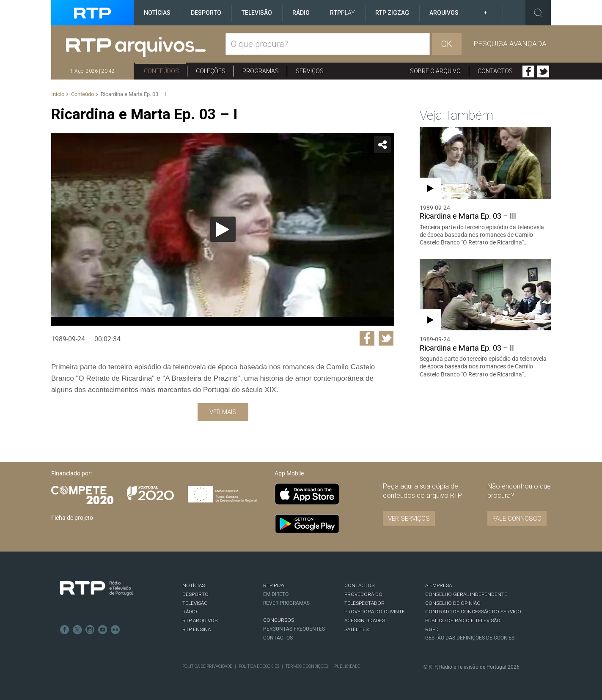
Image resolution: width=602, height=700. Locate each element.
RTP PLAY (274, 585)
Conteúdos (161, 71)
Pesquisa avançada (510, 44)
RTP (342, 13)
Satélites (356, 629)
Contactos (495, 71)
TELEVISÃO (195, 603)
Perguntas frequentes (294, 629)
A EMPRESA (438, 585)
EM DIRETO (276, 594)
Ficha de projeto (72, 518)
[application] (223, 229)
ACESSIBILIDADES (365, 620)
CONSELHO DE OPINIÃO (453, 603)
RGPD (432, 629)
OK (447, 44)
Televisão (257, 13)
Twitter (543, 71)
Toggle (538, 13)
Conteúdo (82, 94)
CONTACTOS (359, 585)
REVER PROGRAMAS (286, 603)
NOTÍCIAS (194, 585)
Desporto (206, 13)
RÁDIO (190, 612)
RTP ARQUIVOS (200, 620)
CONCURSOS (279, 620)
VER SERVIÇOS (409, 519)
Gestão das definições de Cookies (470, 638)
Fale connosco (517, 519)
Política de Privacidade (207, 666)
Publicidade (347, 666)
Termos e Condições (307, 666)
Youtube (103, 630)
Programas (261, 71)
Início (58, 94)
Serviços (310, 71)
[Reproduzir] (223, 229)
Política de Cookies (259, 666)
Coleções (211, 71)
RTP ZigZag (392, 13)
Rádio (301, 13)
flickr (115, 630)
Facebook (528, 71)
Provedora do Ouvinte (375, 612)
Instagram (90, 630)
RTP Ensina (197, 629)
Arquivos (444, 13)
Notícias (157, 13)
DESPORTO (195, 594)
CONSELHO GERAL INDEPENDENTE (466, 594)
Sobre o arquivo (435, 71)
